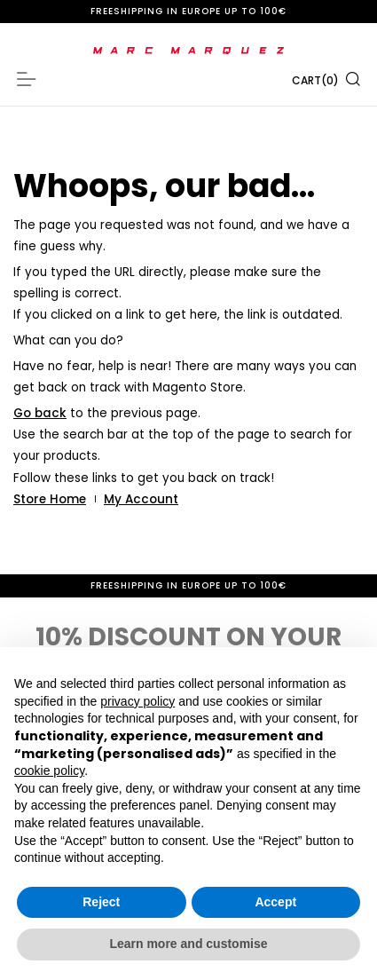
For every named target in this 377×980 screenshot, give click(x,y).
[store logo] (188, 51)
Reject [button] (101, 902)
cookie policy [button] (49, 771)
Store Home (50, 499)
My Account (141, 499)
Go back (40, 413)
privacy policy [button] (137, 701)
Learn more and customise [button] (188, 944)
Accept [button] (275, 902)
